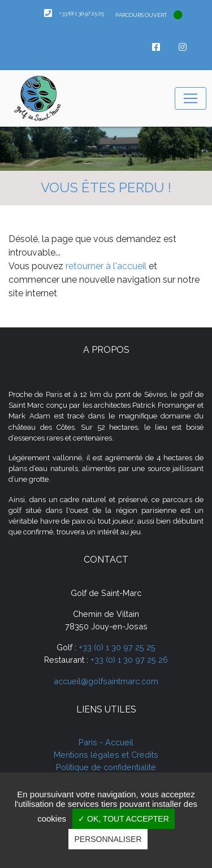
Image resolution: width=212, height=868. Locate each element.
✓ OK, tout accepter (124, 819)
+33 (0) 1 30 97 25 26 (129, 660)
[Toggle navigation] (191, 98)
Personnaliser (108, 839)
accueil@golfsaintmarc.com (106, 681)
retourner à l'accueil (106, 266)
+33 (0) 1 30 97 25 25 (117, 647)
